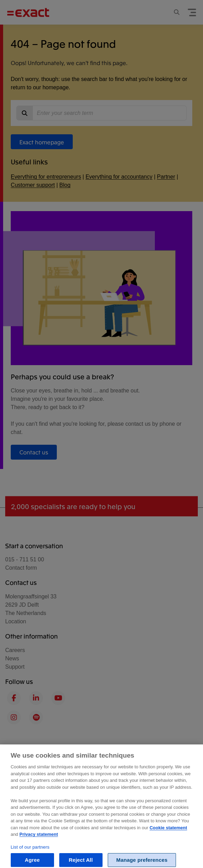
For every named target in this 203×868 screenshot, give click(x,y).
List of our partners (30, 853)
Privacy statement (39, 840)
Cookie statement (168, 833)
